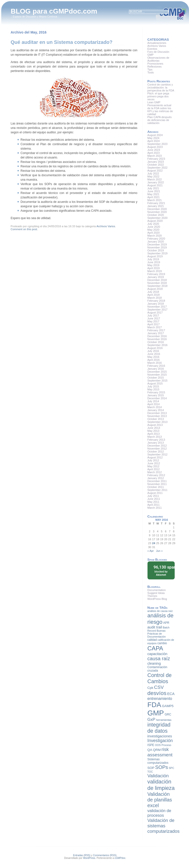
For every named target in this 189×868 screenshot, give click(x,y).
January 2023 (156, 162)
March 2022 (155, 179)
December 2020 (157, 209)
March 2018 (155, 298)
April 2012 (154, 469)
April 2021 (154, 197)
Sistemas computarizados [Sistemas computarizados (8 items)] (158, 761)
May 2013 (153, 431)
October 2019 (156, 250)
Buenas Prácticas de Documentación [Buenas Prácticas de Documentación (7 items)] (157, 634)
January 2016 (156, 369)
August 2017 (155, 312)
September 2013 (157, 422)
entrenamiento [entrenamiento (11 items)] (160, 699)
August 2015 (155, 383)
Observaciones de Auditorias (158, 59)
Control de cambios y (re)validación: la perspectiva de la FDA (161, 87)
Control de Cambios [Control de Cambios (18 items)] (160, 678)
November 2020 (157, 212)
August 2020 (155, 221)
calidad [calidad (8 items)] (152, 640)
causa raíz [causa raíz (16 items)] (159, 659)
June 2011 (154, 499)
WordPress (89, 858)
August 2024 (155, 135)
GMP (151, 55)
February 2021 (156, 203)
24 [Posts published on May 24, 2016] (154, 543)
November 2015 (157, 375)
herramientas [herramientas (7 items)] (164, 720)
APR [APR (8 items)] (166, 623)
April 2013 (154, 434)
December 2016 (157, 336)
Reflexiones (155, 67)
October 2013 (156, 419)
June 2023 (154, 150)
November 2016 (157, 339)
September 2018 (157, 286)
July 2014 (153, 401)
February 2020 (156, 239)
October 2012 (156, 451)
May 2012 (153, 466)
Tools (151, 72)
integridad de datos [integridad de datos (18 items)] (159, 728)
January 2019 (156, 277)
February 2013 (156, 440)
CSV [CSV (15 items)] (159, 687)
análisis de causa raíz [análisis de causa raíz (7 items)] (160, 611)
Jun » (159, 551)
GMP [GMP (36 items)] (156, 713)
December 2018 (157, 280)
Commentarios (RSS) (105, 855)
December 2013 (157, 413)
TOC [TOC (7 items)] (150, 772)
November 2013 (157, 416)
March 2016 (155, 363)
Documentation (157, 590)
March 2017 (155, 327)
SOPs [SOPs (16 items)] (162, 767)
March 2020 (155, 236)
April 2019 (154, 268)
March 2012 (155, 472)
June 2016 (154, 354)
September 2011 (157, 490)
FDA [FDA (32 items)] (154, 705)
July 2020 (153, 224)
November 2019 (157, 247)
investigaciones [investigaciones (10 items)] (160, 736)
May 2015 (153, 389)
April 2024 (154, 141)
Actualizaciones (157, 43)
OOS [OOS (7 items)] (158, 745)
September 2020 (157, 218)
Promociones (155, 64)
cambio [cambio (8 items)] (162, 643)
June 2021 (154, 191)
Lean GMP (154, 102)
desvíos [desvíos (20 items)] (157, 693)
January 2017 (156, 333)
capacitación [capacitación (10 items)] (157, 654)
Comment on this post (24, 229)
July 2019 (153, 259)
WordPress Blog (157, 599)
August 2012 (155, 457)
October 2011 (156, 487)
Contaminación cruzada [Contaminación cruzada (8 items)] (157, 669)
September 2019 (157, 253)
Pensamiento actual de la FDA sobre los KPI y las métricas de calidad (160, 110)
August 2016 (155, 348)
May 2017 (153, 321)
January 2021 (156, 206)
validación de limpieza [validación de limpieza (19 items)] (161, 785)
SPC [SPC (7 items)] (171, 768)
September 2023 (157, 144)
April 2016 (154, 360)
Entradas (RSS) (82, 855)
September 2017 (157, 310)
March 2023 (155, 156)
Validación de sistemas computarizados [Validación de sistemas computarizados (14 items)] (164, 826)
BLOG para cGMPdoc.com (54, 11)
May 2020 (153, 230)
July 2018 (153, 292)
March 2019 (155, 271)
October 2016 (156, 342)
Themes (152, 596)
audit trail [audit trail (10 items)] (155, 627)
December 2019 (157, 244)
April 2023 (154, 153)
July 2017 (153, 315)
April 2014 (154, 404)
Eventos (152, 49)
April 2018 (154, 295)
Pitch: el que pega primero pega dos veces (158, 96)
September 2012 (157, 454)
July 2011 (153, 496)
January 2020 (156, 242)
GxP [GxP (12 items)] (151, 719)
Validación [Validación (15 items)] (158, 776)
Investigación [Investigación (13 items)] (160, 741)
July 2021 (153, 188)
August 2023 (155, 147)
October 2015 (156, 378)
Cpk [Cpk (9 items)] (150, 688)
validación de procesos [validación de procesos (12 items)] (159, 813)
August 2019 (155, 256)
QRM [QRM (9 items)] (157, 750)
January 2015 (156, 395)
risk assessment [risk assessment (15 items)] (160, 752)
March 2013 (155, 437)
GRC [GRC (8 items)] (168, 714)
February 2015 (156, 392)
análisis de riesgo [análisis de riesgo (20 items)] (161, 619)
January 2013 (156, 443)
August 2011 (155, 493)
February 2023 (156, 159)
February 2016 (156, 366)
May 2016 (153, 357)
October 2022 (156, 165)
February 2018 (156, 301)
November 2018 (157, 283)
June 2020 (154, 227)
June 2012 (154, 463)
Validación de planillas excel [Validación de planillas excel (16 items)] (160, 800)
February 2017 (156, 330)
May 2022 (153, 176)
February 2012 (156, 475)
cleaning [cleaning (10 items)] (154, 663)
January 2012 (156, 478)
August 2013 (155, 425)
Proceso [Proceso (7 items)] (166, 745)
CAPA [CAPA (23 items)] (155, 648)
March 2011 (155, 508)
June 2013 (154, 428)
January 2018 (156, 304)
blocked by (163, 570)
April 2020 (154, 233)
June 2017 (154, 318)
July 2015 (153, 386)
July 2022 (153, 174)
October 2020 (156, 215)
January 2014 (156, 410)
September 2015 (157, 381)
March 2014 (155, 407)
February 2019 (156, 274)
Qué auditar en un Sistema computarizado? (62, 42)
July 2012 (153, 460)
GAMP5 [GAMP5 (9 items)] (168, 706)
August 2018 (155, 289)
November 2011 (157, 484)
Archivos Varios (106, 226)
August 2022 (155, 171)
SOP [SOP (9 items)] (151, 768)
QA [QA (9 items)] (150, 750)
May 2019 (153, 265)
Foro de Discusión (158, 52)
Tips (150, 69)
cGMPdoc (120, 858)
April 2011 (154, 505)
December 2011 (157, 481)
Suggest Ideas (156, 593)
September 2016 (157, 345)
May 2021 (153, 194)
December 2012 (157, 446)
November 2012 (157, 449)
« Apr (151, 551)
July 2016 (153, 351)
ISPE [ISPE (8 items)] (151, 745)
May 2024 (153, 138)
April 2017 (154, 324)
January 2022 (156, 182)
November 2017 (157, 307)
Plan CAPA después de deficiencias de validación (160, 120)
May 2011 (153, 502)
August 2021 (155, 185)
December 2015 (157, 372)
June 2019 (154, 262)
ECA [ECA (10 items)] (171, 694)
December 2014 (157, 398)
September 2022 (157, 168)
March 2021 (155, 200)
